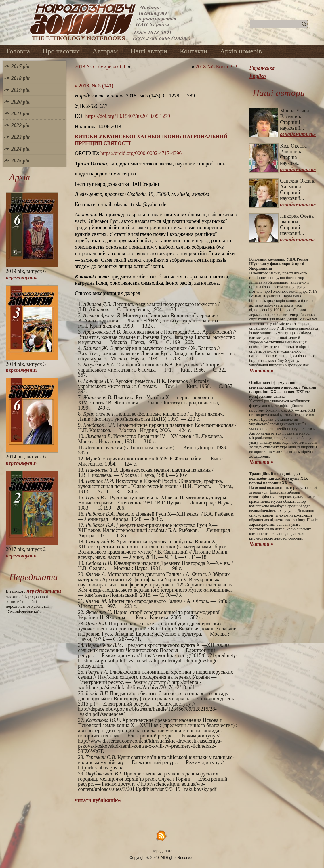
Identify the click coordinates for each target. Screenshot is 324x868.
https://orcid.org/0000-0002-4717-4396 (141, 153)
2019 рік (20, 90)
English (258, 76)
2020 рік (20, 102)
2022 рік (20, 125)
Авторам (105, 51)
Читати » (261, 371)
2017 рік (20, 66)
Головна (18, 51)
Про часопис (61, 51)
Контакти (194, 51)
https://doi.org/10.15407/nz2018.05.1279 (128, 116)
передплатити (44, 591)
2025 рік (20, 161)
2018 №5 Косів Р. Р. (217, 67)
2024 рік (20, 149)
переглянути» (22, 278)
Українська (262, 68)
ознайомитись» (298, 134)
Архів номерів (241, 51)
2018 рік (20, 78)
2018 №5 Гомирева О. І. (101, 67)
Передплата (162, 851)
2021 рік (20, 114)
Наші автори (149, 51)
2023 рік (20, 137)
